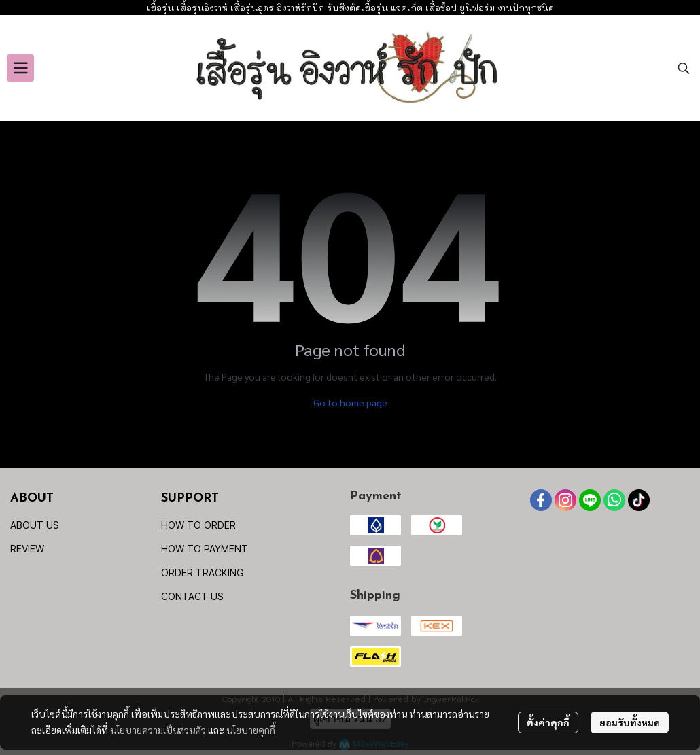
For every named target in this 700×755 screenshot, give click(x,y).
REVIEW (27, 549)
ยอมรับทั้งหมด (630, 722)
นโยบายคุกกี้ (251, 730)
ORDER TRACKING (203, 573)
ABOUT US (35, 525)
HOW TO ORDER (198, 525)
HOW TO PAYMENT (205, 549)
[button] (684, 68)
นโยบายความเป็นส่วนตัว (158, 730)
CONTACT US (192, 596)
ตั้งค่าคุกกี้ (548, 722)
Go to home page (350, 402)
